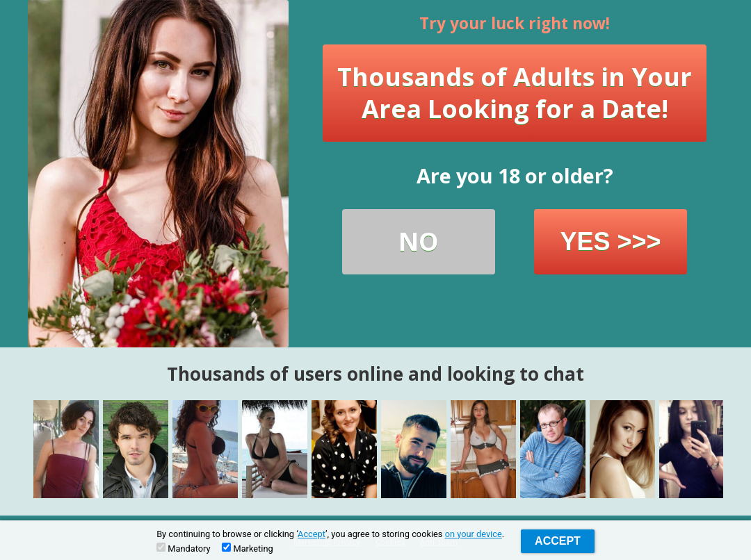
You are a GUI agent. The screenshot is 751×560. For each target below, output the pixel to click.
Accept (312, 534)
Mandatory (183, 548)
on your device (474, 534)
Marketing (247, 548)
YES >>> (610, 241)
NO (419, 241)
